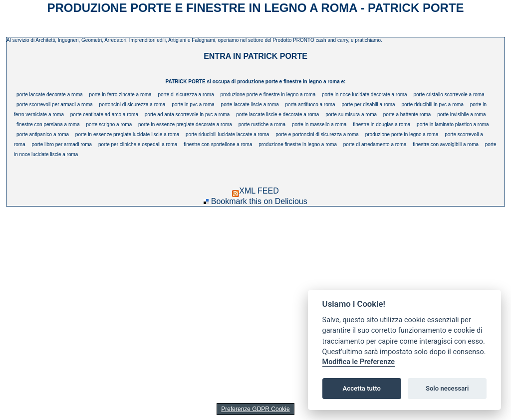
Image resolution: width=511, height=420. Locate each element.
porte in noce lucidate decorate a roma (365, 95)
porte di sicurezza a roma (186, 95)
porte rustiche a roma (262, 124)
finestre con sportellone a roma (218, 144)
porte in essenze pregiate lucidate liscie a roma (127, 134)
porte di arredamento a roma (375, 144)
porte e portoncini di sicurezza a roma (317, 134)
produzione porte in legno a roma (402, 134)
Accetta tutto (362, 388)
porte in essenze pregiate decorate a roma (185, 124)
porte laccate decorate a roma (50, 95)
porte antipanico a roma (43, 134)
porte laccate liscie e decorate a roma (277, 114)
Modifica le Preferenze (359, 362)
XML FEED (255, 191)
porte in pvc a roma (193, 105)
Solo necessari (447, 388)
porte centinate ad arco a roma (104, 114)
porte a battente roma (407, 114)
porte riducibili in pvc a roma (432, 105)
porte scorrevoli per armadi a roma (55, 105)
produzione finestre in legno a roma (298, 144)
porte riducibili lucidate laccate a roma (227, 134)
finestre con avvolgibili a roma (446, 144)
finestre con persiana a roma (48, 124)
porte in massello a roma (319, 124)
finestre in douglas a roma (382, 124)
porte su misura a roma (351, 114)
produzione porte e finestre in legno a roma (268, 95)
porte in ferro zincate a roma (121, 95)
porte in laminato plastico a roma (453, 124)
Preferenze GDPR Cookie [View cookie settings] (255, 409)
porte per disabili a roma (368, 105)
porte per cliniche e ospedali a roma (138, 144)
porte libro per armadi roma (62, 144)
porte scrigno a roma (109, 124)
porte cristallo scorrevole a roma (449, 95)
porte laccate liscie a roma (250, 105)
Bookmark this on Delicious (259, 201)
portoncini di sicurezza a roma (132, 105)
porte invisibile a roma (461, 114)
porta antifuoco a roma (310, 105)
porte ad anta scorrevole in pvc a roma (187, 114)
